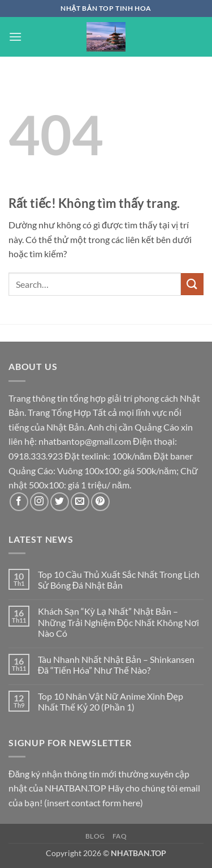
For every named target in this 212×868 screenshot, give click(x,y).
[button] (15, 37)
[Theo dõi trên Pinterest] (100, 502)
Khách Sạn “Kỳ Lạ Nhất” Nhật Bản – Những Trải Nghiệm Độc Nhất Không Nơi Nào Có (119, 622)
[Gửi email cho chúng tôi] (80, 502)
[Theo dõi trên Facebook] (19, 502)
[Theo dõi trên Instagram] (39, 502)
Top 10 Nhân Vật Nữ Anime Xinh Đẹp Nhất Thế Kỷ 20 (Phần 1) (111, 701)
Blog (95, 836)
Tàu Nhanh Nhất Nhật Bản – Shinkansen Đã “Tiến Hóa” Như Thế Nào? (116, 665)
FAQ (120, 836)
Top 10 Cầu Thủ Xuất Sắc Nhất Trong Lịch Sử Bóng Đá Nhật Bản (119, 580)
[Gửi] (192, 284)
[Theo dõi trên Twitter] (60, 502)
